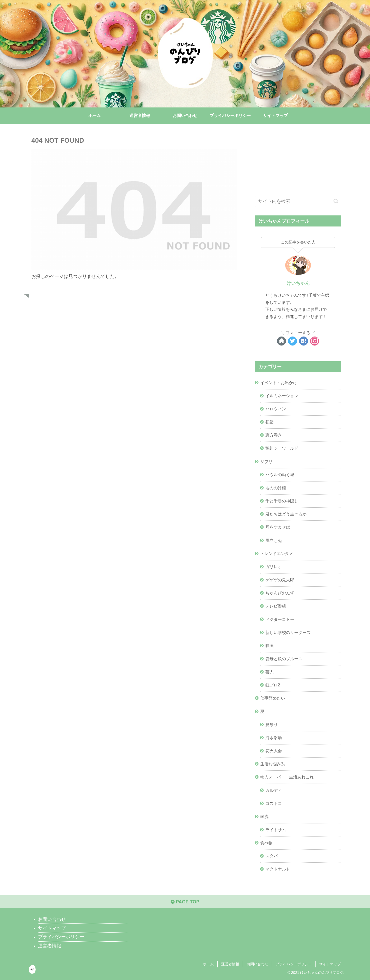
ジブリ (266, 461)
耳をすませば (278, 527)
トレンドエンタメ (277, 553)
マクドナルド (278, 869)
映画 (270, 646)
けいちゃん (298, 283)
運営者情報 (50, 946)
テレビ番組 (276, 606)
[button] (336, 201)
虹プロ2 (273, 685)
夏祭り (272, 724)
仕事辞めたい (273, 698)
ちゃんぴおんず (280, 593)
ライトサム (276, 830)
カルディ (274, 790)
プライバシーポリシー (61, 937)
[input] (298, 201)
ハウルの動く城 (280, 475)
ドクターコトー (280, 619)
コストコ (274, 803)
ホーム (208, 964)
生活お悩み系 (273, 764)
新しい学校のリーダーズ (288, 632)
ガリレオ (274, 567)
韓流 (264, 816)
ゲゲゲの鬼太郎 (280, 580)
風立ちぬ (274, 540)
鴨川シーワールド (282, 448)
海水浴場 (274, 738)
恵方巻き (274, 435)
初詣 (270, 422)
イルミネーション (282, 396)
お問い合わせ (52, 919)
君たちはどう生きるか (286, 514)
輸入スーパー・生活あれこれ (287, 777)
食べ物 (266, 843)
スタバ (272, 856)
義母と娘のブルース (284, 659)
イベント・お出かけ (279, 383)
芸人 (270, 672)
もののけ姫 (276, 488)
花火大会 (274, 751)
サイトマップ (52, 928)
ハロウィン (276, 409)
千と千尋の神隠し (282, 501)
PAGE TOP (185, 902)
